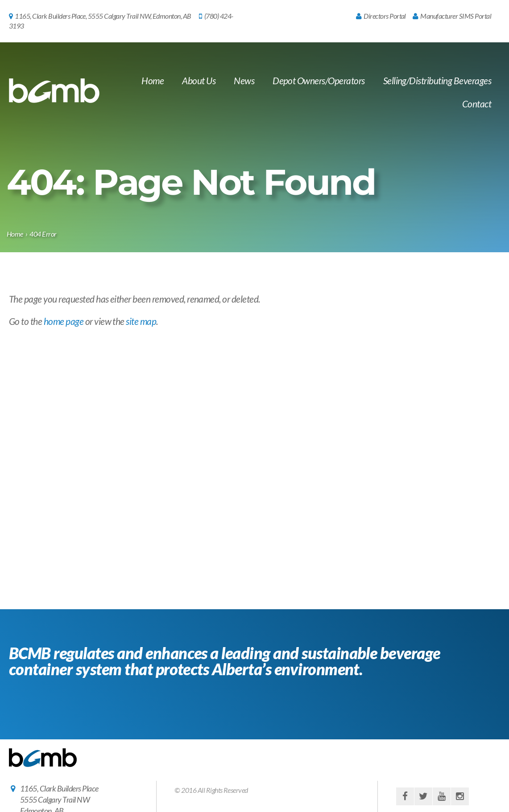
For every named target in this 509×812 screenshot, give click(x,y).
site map (141, 321)
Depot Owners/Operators (319, 80)
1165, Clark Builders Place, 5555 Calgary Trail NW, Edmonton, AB (100, 16)
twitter (423, 796)
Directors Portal (381, 16)
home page (64, 321)
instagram (460, 796)
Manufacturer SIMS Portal (452, 16)
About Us (199, 80)
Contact (477, 104)
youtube (442, 796)
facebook (405, 796)
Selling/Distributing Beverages (437, 80)
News (244, 80)
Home (153, 80)
